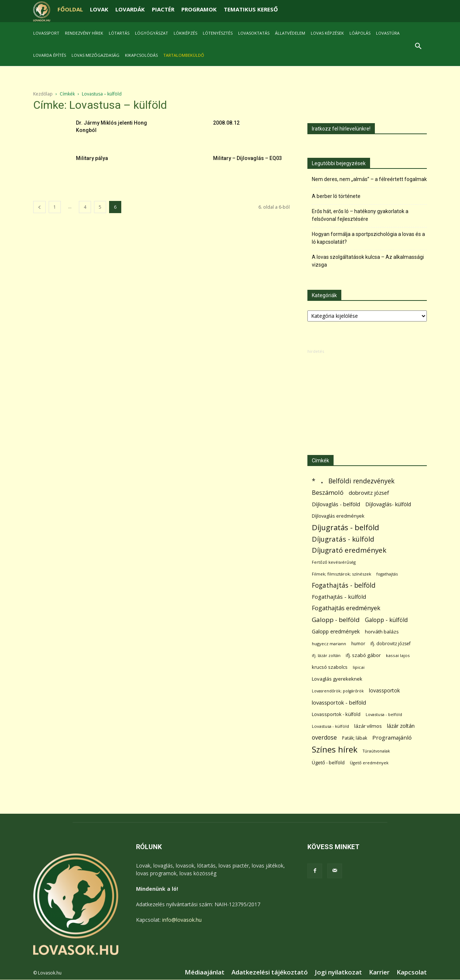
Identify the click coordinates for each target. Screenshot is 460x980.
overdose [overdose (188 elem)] (324, 738)
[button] (418, 47)
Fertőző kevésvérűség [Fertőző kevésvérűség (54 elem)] (334, 562)
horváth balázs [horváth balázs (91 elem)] (382, 632)
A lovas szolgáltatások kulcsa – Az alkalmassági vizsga (368, 261)
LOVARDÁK (130, 9)
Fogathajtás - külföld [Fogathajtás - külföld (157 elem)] (339, 597)
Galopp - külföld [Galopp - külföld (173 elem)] (386, 620)
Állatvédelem (290, 33)
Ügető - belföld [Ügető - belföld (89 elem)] (328, 762)
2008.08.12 (226, 123)
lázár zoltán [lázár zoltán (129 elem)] (401, 726)
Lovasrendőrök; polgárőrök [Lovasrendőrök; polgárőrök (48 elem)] (338, 691)
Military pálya (92, 158)
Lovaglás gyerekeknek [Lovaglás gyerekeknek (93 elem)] (337, 679)
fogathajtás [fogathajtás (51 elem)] (387, 574)
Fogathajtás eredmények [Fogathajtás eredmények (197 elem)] (346, 608)
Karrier (379, 972)
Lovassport (46, 33)
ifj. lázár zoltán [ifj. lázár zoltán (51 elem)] (326, 655)
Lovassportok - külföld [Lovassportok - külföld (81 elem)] (336, 714)
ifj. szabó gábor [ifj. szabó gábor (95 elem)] (363, 655)
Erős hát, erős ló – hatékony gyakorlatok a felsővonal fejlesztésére (360, 215)
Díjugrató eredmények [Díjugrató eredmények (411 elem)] (349, 550)
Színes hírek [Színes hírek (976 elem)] (335, 749)
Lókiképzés (185, 33)
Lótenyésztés (218, 33)
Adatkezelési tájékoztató (270, 972)
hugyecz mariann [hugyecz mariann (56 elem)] (329, 644)
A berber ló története (336, 196)
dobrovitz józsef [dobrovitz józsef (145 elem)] (369, 493)
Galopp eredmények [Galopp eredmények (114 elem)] (336, 631)
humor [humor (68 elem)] (358, 644)
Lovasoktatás (254, 33)
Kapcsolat (412, 972)
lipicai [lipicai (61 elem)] (359, 667)
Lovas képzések (327, 33)
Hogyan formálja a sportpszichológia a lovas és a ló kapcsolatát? (368, 238)
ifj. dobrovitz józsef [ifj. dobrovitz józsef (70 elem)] (391, 644)
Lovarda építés (50, 55)
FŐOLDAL (70, 9)
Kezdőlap (43, 94)
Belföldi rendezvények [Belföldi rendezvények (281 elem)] (361, 481)
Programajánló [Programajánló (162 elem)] (392, 737)
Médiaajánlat (205, 972)
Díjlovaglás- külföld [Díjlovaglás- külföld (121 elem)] (388, 504)
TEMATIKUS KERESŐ (251, 9)
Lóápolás (360, 33)
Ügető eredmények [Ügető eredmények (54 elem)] (369, 763)
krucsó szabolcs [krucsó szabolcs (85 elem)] (330, 667)
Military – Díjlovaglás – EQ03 (248, 158)
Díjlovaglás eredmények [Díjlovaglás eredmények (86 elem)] (338, 516)
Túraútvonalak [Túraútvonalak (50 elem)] (376, 751)
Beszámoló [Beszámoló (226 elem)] (328, 492)
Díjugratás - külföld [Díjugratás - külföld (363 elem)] (343, 539)
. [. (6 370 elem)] (322, 479)
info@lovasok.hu (182, 920)
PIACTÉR (163, 9)
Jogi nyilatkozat (338, 972)
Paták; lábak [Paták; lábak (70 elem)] (355, 738)
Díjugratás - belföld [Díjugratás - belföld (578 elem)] (345, 527)
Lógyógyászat (151, 33)
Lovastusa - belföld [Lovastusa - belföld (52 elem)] (384, 714)
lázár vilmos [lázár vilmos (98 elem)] (368, 726)
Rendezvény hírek (84, 33)
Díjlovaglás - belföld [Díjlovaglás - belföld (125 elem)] (336, 504)
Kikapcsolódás (141, 55)
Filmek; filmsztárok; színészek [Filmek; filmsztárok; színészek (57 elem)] (341, 574)
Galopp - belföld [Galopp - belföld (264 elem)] (336, 620)
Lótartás (119, 33)
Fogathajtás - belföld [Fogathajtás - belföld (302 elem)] (344, 585)
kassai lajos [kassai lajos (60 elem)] (398, 655)
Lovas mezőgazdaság (95, 55)
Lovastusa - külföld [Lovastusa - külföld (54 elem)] (330, 726)
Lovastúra (388, 33)
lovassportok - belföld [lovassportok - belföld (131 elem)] (339, 703)
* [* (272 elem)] (314, 481)
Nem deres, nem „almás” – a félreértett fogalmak (369, 179)
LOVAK (99, 9)
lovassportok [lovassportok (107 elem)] (384, 690)
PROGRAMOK (199, 9)
